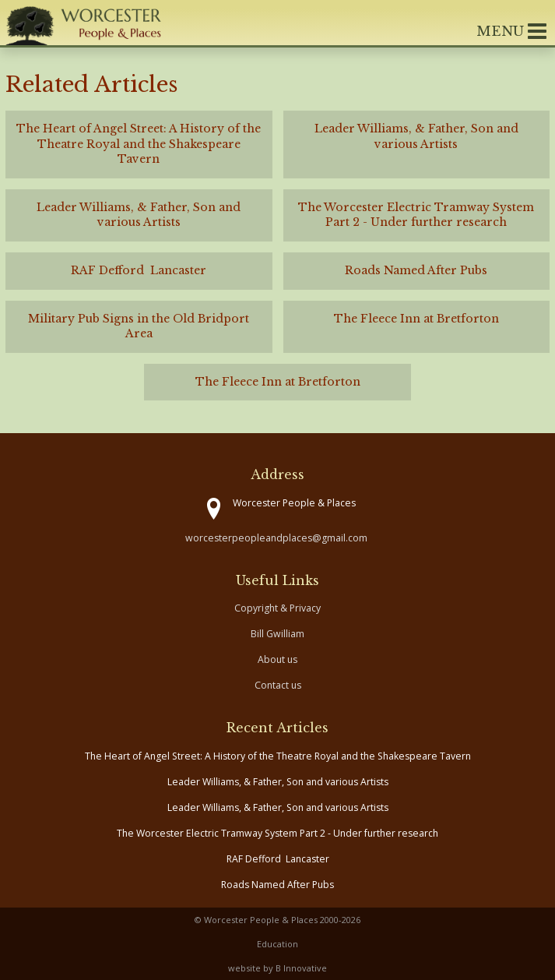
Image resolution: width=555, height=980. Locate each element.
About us (277, 659)
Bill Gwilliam (277, 634)
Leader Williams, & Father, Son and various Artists (278, 782)
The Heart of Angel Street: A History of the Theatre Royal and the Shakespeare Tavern (278, 756)
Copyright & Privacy (277, 608)
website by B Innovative (277, 968)
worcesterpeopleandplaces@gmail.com (276, 538)
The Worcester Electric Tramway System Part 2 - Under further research (277, 833)
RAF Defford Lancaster (278, 859)
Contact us (278, 685)
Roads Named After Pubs (277, 885)
